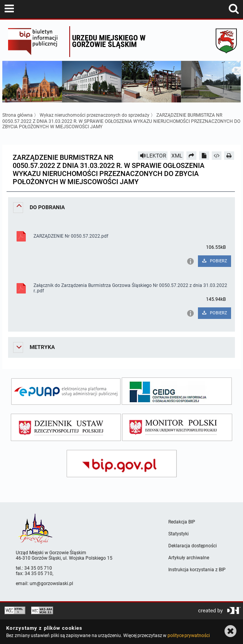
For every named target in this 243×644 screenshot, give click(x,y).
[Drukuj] (229, 156)
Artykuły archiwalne (189, 558)
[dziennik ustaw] (66, 427)
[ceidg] (177, 391)
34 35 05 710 (38, 568)
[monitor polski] (177, 427)
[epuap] (66, 392)
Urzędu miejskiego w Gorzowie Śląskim (109, 41)
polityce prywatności (189, 636)
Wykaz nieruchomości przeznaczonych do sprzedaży (95, 115)
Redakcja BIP (182, 522)
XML (177, 156)
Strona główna (18, 115)
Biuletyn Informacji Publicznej (37, 42)
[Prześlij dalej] (191, 156)
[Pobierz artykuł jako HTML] (217, 156)
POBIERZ (214, 261)
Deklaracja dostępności (193, 546)
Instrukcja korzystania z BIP (197, 570)
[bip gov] (122, 464)
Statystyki (178, 534)
